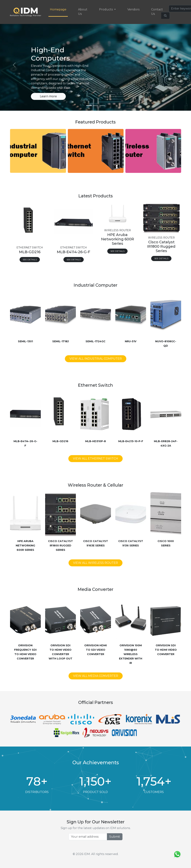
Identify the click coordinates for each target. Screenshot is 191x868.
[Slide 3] (102, 106)
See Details (30, 259)
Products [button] (106, 9)
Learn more (48, 96)
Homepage (58, 9)
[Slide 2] (96, 106)
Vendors (133, 9)
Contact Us (157, 12)
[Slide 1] (89, 106)
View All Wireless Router (95, 563)
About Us (83, 12)
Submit (115, 837)
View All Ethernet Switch (95, 459)
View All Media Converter (96, 676)
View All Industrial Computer (96, 359)
